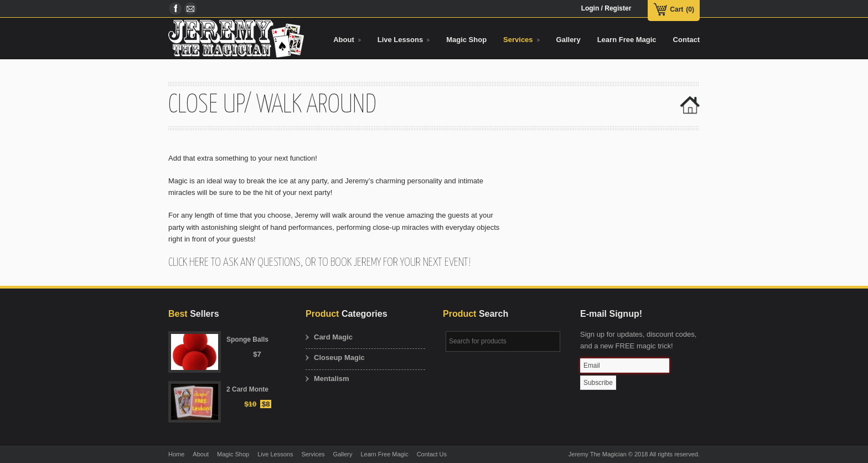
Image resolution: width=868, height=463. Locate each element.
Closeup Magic (339, 357)
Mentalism (332, 379)
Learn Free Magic (384, 454)
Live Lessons (275, 454)
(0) (690, 9)
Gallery (343, 454)
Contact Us (432, 454)
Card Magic (333, 337)
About (201, 454)
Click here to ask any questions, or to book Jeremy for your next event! (319, 263)
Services (313, 454)
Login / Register (606, 8)
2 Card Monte (247, 389)
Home (176, 454)
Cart (676, 9)
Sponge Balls (247, 339)
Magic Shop (233, 454)
